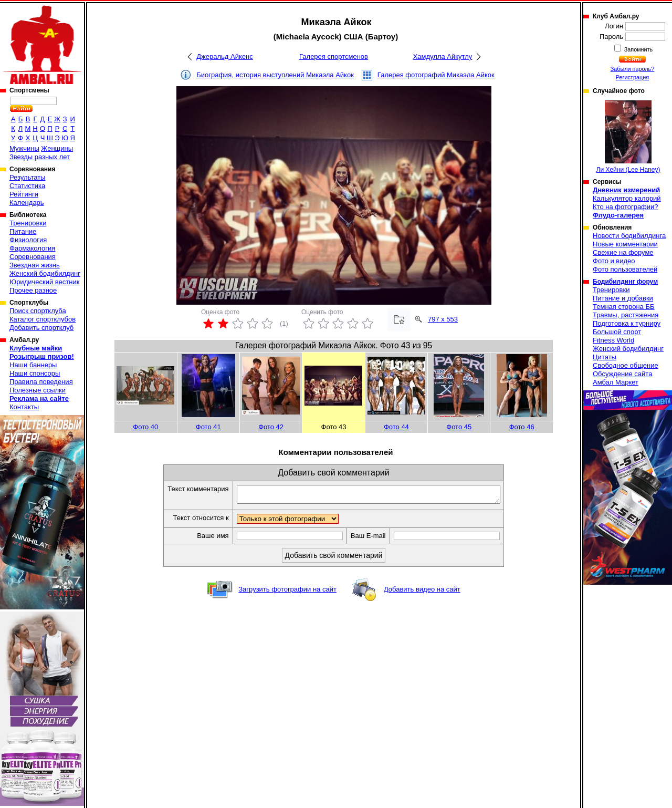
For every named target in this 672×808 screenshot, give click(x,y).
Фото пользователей (625, 269)
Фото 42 (271, 427)
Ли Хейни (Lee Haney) (628, 137)
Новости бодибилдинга (629, 236)
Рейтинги (24, 194)
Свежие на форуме (623, 252)
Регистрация (632, 77)
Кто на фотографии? (626, 207)
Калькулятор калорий (627, 198)
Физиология (28, 240)
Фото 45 (459, 427)
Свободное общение (626, 365)
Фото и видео (614, 261)
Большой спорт (617, 332)
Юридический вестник (44, 282)
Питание (23, 231)
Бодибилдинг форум (625, 282)
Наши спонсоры (35, 373)
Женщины (57, 148)
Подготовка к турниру (627, 323)
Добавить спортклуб (41, 328)
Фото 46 (522, 427)
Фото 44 (396, 427)
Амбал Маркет (616, 382)
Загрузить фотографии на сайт (287, 592)
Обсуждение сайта (622, 374)
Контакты (24, 407)
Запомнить (638, 49)
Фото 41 (208, 427)
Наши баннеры (33, 365)
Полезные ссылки (38, 390)
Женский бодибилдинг (45, 273)
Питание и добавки (623, 298)
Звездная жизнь (35, 265)
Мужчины (24, 148)
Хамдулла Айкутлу (443, 56)
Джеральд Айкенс (224, 56)
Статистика (27, 186)
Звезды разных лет (40, 157)
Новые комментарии (625, 244)
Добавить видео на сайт (422, 592)
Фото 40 (145, 427)
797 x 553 (443, 319)
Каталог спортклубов (43, 319)
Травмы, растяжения (626, 315)
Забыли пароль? (633, 69)
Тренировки (28, 223)
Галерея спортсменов (334, 56)
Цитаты (605, 357)
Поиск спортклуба (38, 311)
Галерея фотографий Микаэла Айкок (436, 75)
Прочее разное (33, 290)
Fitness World (613, 340)
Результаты (27, 177)
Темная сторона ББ (624, 307)
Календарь (27, 203)
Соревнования (33, 257)
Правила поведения (41, 382)
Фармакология (32, 248)
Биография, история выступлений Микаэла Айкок (275, 75)
